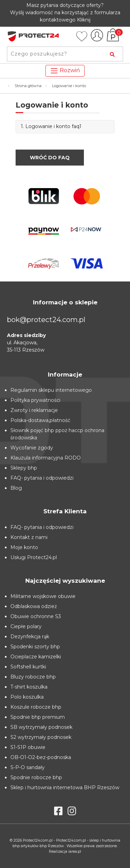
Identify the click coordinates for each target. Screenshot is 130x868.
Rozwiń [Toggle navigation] (65, 71)
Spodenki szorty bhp (35, 647)
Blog (16, 488)
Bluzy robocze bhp (33, 677)
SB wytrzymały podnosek (41, 727)
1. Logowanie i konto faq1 (51, 126)
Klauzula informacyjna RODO (46, 458)
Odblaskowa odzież (34, 606)
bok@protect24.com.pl (46, 320)
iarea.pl (75, 852)
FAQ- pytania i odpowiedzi (42, 478)
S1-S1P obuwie (28, 747)
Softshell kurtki (28, 667)
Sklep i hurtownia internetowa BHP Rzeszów (65, 787)
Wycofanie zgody (32, 448)
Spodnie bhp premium (38, 717)
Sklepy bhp (24, 468)
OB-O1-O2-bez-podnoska (41, 757)
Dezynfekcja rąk (30, 637)
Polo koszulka (27, 697)
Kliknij (84, 20)
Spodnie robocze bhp (36, 777)
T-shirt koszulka (29, 687)
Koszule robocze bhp (36, 707)
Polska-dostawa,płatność (40, 420)
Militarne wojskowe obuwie (43, 596)
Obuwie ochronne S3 (36, 616)
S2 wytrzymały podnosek (41, 737)
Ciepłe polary (26, 626)
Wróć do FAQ (50, 158)
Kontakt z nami (29, 537)
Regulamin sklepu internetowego (51, 390)
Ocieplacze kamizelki (36, 657)
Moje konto (24, 547)
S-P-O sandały (28, 767)
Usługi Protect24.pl (34, 557)
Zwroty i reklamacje (34, 410)
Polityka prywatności (35, 400)
